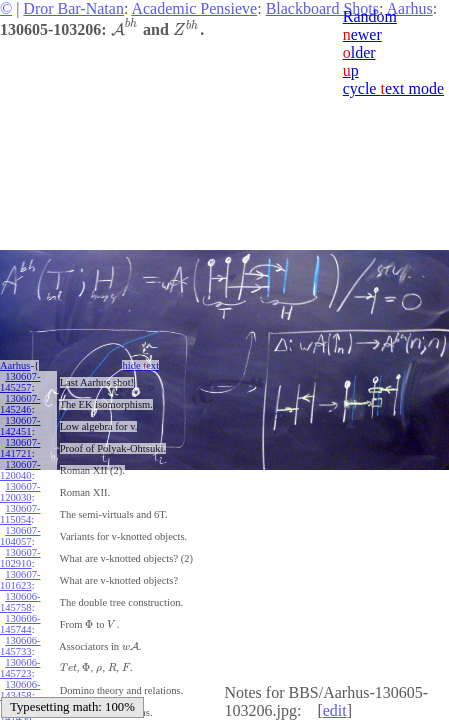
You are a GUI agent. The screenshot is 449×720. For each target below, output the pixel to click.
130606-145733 (20, 646)
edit (335, 710)
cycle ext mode (393, 88)
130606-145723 (20, 668)
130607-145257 (20, 382)
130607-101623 (20, 580)
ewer (362, 34)
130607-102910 (20, 558)
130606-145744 (20, 624)
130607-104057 (20, 536)
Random (370, 16)
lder (359, 52)
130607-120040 (20, 470)
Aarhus (15, 365)
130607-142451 (20, 426)
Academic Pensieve (194, 8)
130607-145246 (20, 404)
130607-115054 (20, 514)
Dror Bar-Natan (73, 8)
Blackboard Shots (322, 8)
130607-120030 (20, 492)
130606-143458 (20, 690)
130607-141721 (20, 448)
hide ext (140, 365)
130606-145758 (20, 602)
